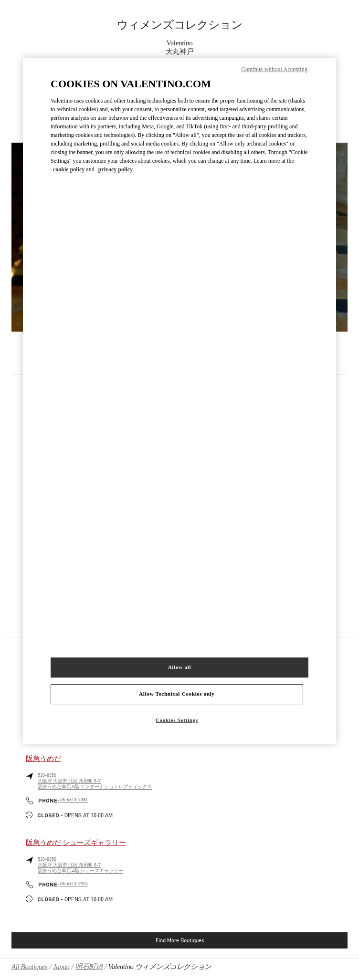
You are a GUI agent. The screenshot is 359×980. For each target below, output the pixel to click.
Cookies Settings (177, 720)
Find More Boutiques (180, 940)
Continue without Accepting (275, 69)
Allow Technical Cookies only (177, 694)
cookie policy (69, 169)
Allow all (179, 667)
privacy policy (116, 169)
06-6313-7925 (74, 884)
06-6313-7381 (74, 800)
